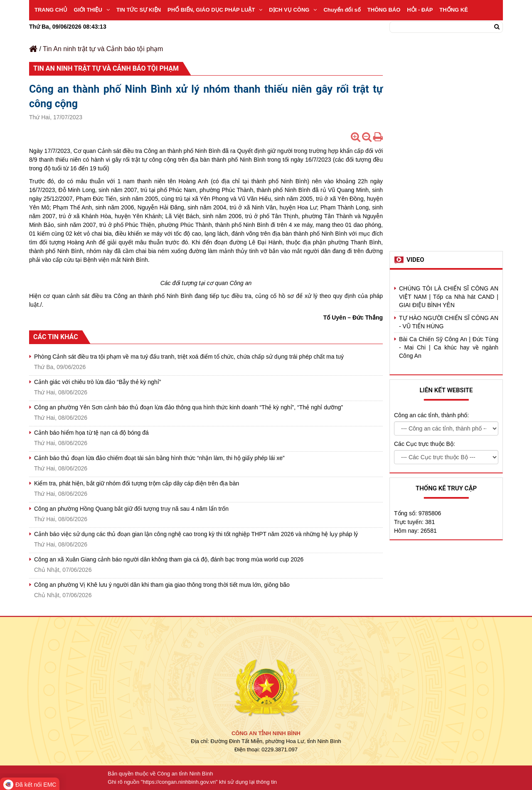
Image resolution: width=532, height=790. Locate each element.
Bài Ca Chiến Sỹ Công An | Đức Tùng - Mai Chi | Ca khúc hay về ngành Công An (449, 347)
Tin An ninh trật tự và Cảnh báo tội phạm (103, 49)
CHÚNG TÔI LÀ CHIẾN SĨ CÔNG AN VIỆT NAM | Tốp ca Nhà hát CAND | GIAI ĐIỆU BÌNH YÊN (449, 297)
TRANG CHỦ (51, 10)
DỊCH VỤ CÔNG (293, 10)
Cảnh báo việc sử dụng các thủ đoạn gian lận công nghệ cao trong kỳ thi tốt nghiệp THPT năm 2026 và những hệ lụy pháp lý (196, 534)
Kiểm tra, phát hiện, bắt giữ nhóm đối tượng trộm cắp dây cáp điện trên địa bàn (137, 483)
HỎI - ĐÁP (420, 10)
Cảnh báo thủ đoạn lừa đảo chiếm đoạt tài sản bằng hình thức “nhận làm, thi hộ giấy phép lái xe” (159, 458)
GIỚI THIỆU (92, 10)
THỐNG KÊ (454, 10)
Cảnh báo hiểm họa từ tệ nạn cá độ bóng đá (91, 433)
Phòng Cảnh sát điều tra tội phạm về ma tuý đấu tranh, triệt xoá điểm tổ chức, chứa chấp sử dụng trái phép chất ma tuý (189, 357)
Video (415, 260)
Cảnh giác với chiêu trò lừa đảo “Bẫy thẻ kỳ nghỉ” (97, 382)
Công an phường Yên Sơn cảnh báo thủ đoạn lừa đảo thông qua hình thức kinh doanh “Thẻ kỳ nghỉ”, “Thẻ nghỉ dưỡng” (188, 407)
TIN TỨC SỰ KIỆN (139, 10)
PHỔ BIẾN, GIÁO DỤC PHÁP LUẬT (215, 10)
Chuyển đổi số (342, 10)
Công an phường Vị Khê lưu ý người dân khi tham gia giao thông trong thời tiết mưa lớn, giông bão (162, 585)
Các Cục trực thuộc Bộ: (425, 444)
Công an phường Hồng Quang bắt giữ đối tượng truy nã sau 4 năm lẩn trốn (131, 509)
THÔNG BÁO (384, 10)
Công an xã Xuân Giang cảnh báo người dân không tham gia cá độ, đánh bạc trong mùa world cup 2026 (169, 559)
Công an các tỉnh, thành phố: (431, 415)
